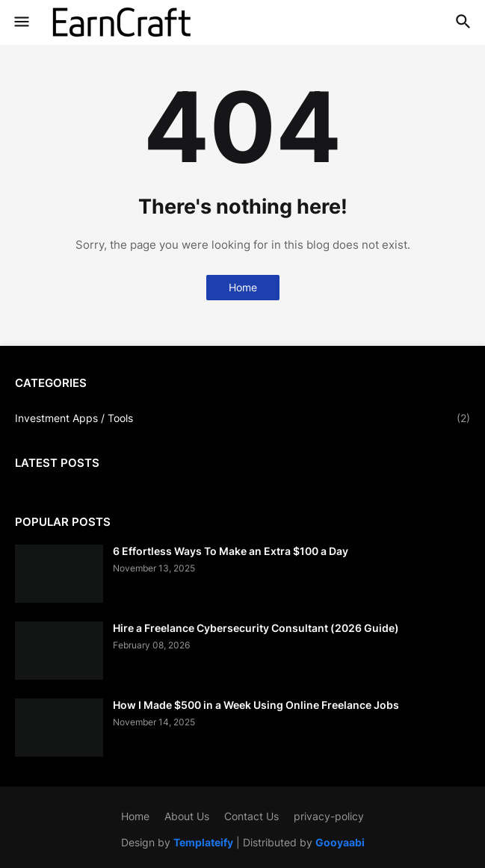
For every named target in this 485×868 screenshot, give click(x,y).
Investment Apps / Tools (243, 418)
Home (243, 287)
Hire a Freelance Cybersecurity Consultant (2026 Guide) (256, 628)
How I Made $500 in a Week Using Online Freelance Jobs (256, 705)
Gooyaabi (340, 842)
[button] (21, 22)
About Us (187, 816)
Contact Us (251, 816)
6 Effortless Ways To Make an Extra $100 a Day (231, 551)
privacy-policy (329, 816)
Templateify (203, 842)
